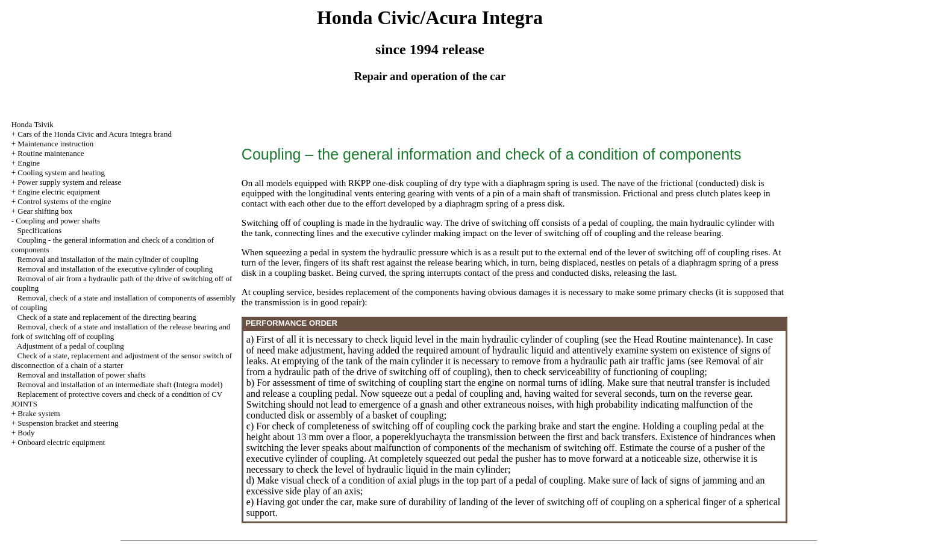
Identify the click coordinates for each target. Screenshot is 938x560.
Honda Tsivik (33, 124)
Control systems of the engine (64, 201)
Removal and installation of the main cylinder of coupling (108, 259)
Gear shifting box (45, 211)
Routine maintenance (51, 153)
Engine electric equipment (58, 192)
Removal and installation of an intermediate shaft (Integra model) (120, 384)
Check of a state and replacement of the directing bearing (106, 317)
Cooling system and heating (61, 173)
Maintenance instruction (55, 144)
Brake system (39, 413)
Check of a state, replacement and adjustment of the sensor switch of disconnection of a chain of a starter (122, 360)
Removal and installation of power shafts (81, 375)
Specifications (39, 230)
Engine (29, 163)
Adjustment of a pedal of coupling (70, 346)
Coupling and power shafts (58, 221)
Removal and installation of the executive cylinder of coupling (115, 269)
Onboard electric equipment (61, 442)
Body (26, 433)
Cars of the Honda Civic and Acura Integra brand (95, 134)
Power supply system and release (69, 182)
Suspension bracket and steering (68, 423)
